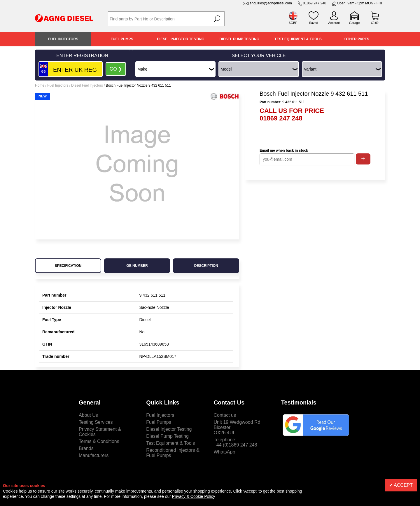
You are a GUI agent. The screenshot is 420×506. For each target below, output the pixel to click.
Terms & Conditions (99, 441)
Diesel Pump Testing (239, 39)
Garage (355, 23)
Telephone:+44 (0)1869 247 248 (236, 442)
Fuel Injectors (63, 39)
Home (40, 85)
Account (334, 23)
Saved (313, 23)
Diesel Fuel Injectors (87, 85)
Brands (86, 448)
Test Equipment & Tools (298, 39)
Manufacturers (94, 455)
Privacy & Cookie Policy (194, 496)
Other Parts (357, 39)
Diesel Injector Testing (181, 39)
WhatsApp (225, 452)
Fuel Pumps (122, 39)
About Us (88, 415)
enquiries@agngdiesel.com (271, 3)
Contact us (225, 415)
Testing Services (96, 422)
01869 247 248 (314, 3)
